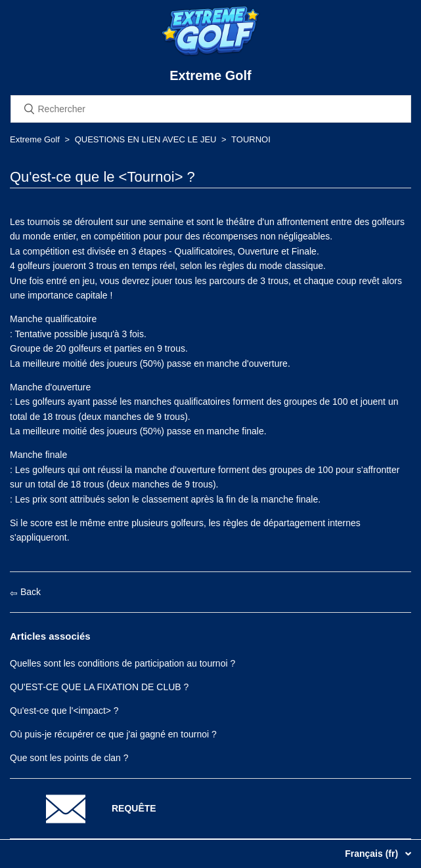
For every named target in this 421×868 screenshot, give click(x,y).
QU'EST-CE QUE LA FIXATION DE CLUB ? (99, 687)
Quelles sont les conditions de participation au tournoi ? (122, 663)
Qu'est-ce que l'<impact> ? (64, 711)
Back (25, 592)
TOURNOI (251, 139)
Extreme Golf (35, 139)
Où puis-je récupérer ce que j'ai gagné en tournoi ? (113, 734)
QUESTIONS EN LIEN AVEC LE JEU (146, 139)
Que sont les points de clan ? (69, 758)
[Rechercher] (211, 109)
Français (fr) (373, 854)
